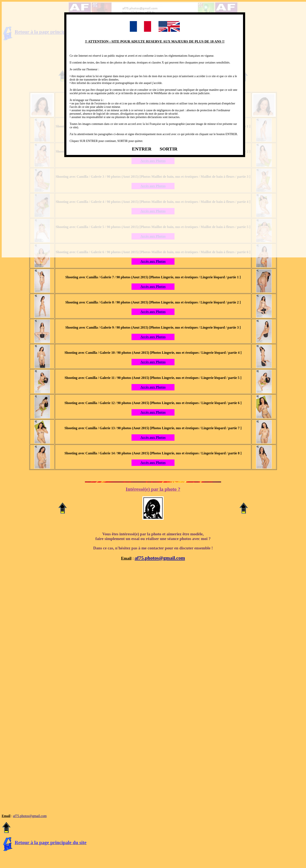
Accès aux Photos (153, 261)
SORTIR (169, 149)
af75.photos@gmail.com (160, 558)
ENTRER (142, 149)
